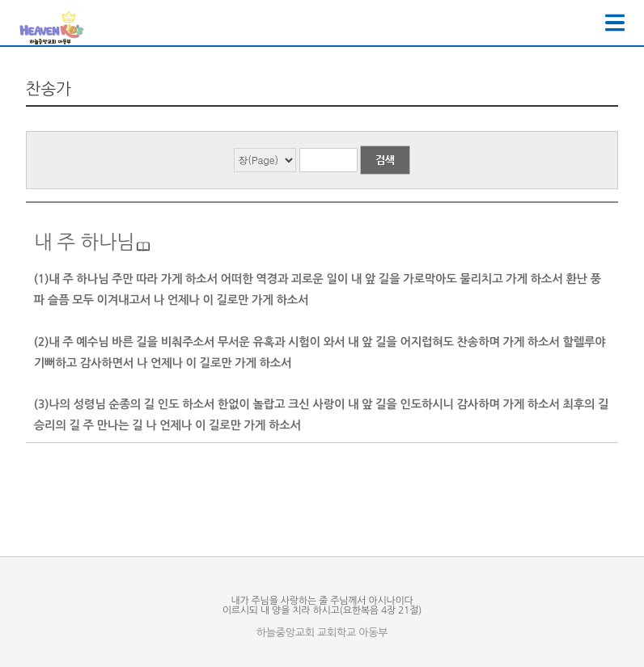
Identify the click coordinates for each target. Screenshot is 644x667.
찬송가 (49, 89)
